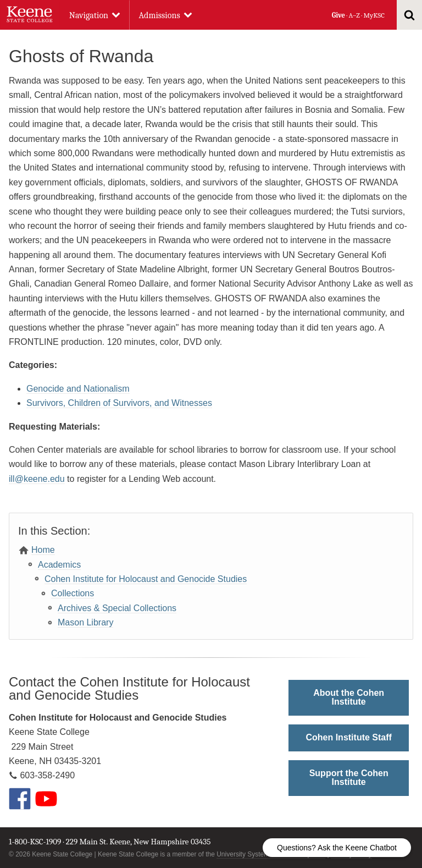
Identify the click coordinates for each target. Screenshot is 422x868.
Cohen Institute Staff (348, 737)
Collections (73, 593)
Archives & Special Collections (117, 608)
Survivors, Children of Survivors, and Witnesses (119, 403)
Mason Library (85, 622)
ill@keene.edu (37, 479)
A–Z (354, 15)
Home (43, 550)
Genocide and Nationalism (78, 389)
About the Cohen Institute (349, 697)
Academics (59, 565)
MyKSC (374, 15)
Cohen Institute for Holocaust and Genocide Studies (146, 579)
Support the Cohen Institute (349, 778)
